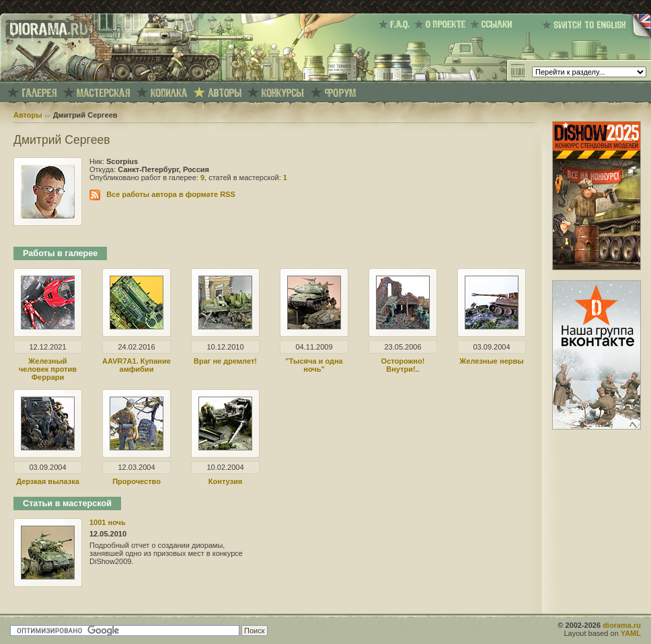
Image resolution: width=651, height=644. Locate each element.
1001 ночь (108, 522)
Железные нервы (491, 361)
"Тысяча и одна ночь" (314, 365)
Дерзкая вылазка (48, 481)
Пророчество (137, 481)
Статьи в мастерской (67, 504)
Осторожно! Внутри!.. (403, 365)
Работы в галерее (60, 253)
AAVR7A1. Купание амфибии (137, 365)
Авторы (28, 115)
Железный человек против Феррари (48, 369)
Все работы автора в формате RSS (171, 194)
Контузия (225, 481)
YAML (631, 633)
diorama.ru (622, 625)
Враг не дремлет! (225, 361)
